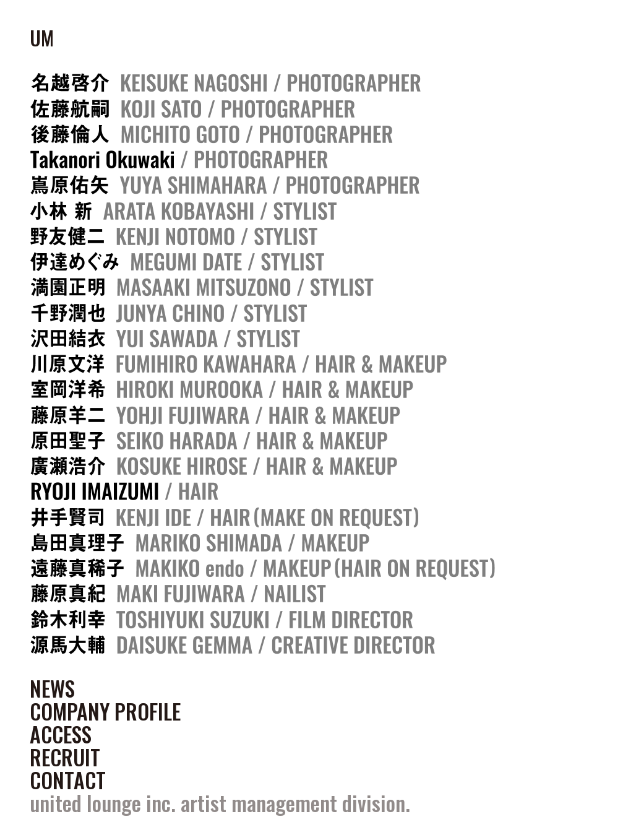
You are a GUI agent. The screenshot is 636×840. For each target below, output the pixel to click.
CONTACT (68, 780)
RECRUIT (65, 757)
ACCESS (61, 734)
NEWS (52, 688)
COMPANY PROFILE (105, 711)
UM (42, 37)
